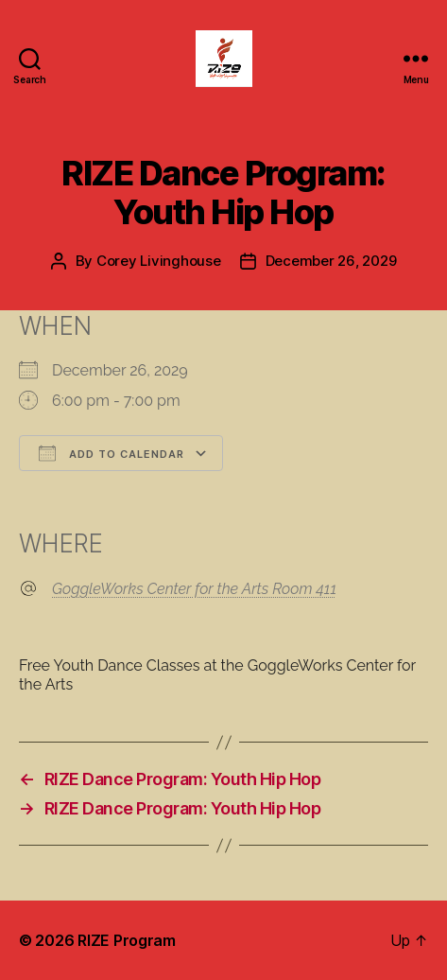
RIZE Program (127, 940)
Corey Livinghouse (159, 261)
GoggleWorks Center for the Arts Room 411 (194, 589)
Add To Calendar (112, 453)
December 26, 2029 (331, 261)
